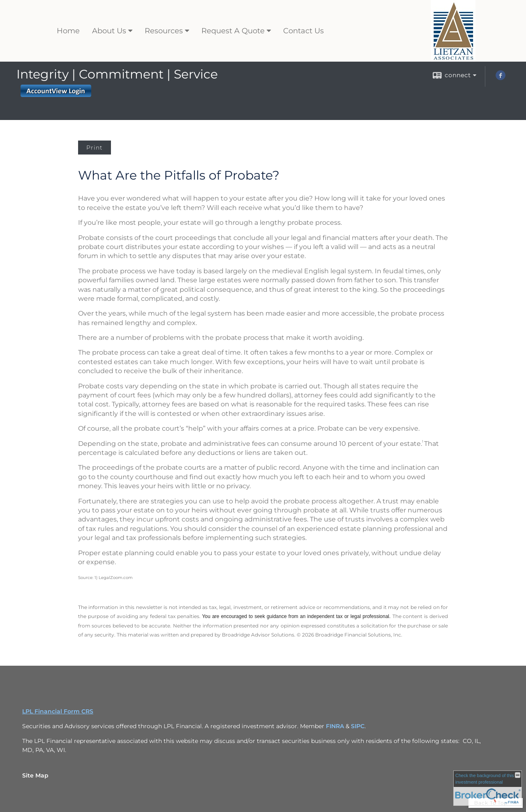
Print (95, 148)
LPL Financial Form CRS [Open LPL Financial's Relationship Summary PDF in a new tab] (58, 711)
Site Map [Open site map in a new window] (35, 775)
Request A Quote (233, 31)
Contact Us (303, 31)
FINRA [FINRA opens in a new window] (335, 726)
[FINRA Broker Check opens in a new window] (488, 788)
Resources (164, 31)
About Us (109, 31)
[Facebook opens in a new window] (501, 78)
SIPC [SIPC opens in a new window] (358, 726)
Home (68, 31)
